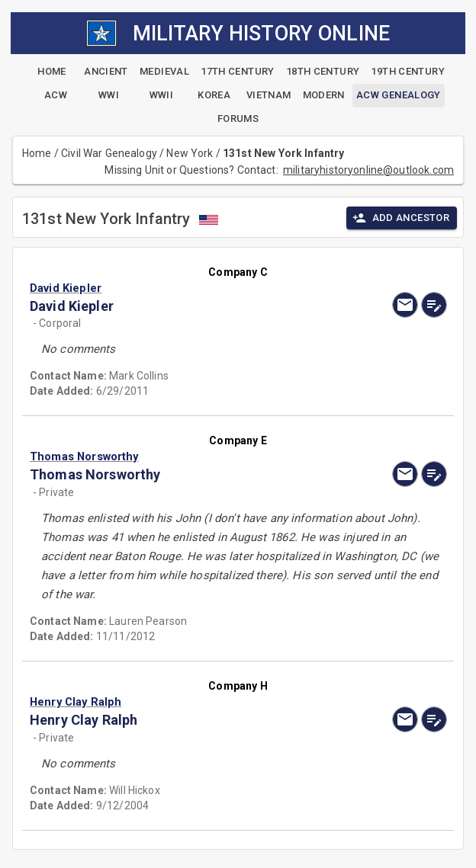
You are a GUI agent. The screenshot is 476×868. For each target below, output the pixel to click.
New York (190, 153)
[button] (175, 288)
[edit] (434, 305)
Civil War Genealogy (109, 153)
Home (37, 153)
